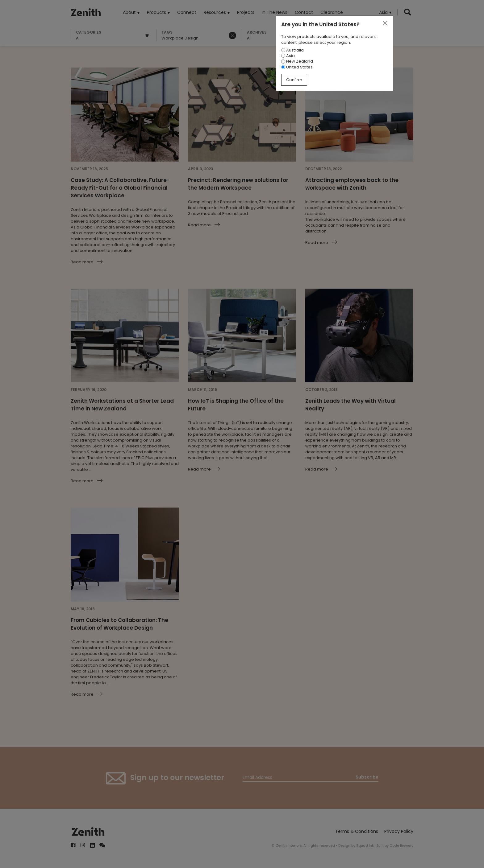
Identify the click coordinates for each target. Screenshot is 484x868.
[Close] (385, 23)
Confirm (294, 80)
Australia (292, 50)
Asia (288, 56)
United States (297, 67)
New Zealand (297, 61)
